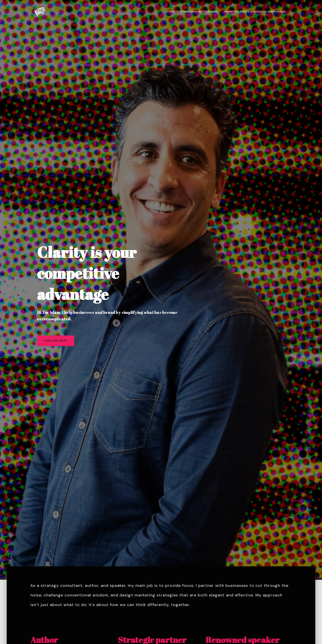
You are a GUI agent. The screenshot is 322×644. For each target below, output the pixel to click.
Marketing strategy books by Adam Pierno (255, 12)
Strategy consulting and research (192, 12)
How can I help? (56, 341)
